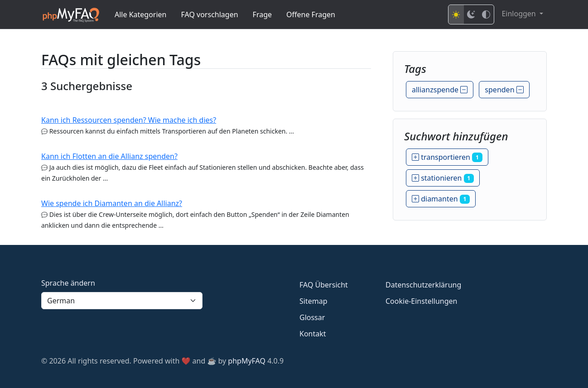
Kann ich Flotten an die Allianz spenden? (109, 156)
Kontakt (313, 334)
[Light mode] (456, 14)
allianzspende (440, 90)
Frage (262, 14)
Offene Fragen (311, 14)
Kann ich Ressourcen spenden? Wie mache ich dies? (129, 120)
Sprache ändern (68, 283)
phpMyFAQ (247, 361)
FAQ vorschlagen (210, 14)
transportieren (447, 157)
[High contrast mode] (486, 14)
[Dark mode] (471, 14)
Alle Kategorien (141, 14)
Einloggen (519, 14)
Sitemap (313, 301)
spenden (504, 90)
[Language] (122, 301)
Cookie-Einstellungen (421, 301)
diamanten (441, 199)
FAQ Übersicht (324, 285)
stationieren (443, 178)
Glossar (312, 317)
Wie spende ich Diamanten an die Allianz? (112, 203)
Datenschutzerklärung (423, 285)
